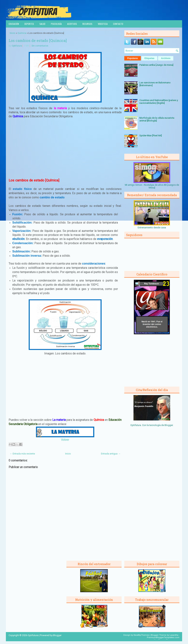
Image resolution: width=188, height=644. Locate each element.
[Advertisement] (65, 148)
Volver (65, 440)
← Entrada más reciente (22, 454)
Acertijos (72, 24)
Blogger (169, 425)
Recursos (87, 24)
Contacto (118, 24)
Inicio (13, 33)
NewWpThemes (141, 635)
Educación (14, 24)
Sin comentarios (40, 46)
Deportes (29, 24)
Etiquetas (149, 58)
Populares (133, 58)
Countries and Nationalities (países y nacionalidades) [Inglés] (159, 102)
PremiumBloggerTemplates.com (163, 637)
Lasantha (174, 635)
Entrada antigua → (111, 454)
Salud (42, 24)
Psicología (56, 24)
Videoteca (103, 24)
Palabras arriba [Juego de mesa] (156, 65)
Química (22, 33)
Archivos (166, 58)
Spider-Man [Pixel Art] (151, 136)
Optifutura (17, 46)
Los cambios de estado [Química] (38, 40)
